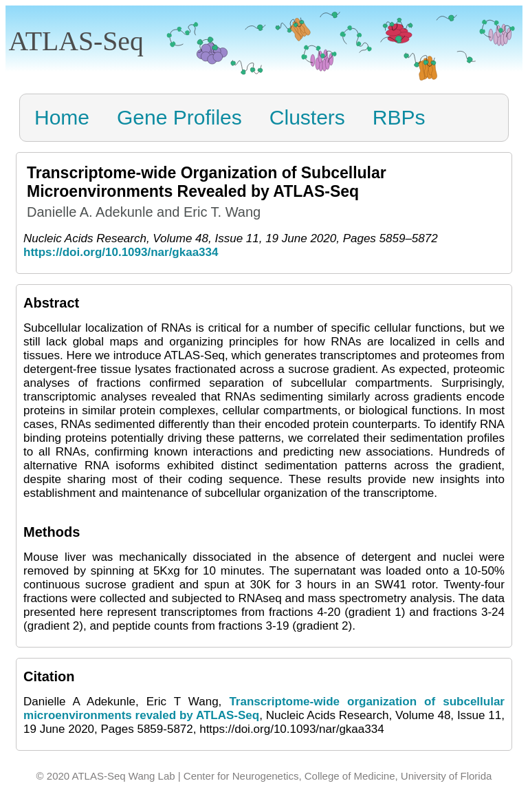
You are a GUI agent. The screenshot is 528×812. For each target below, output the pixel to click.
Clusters (307, 117)
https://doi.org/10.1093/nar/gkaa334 (121, 252)
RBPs (399, 117)
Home (62, 117)
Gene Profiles (179, 117)
